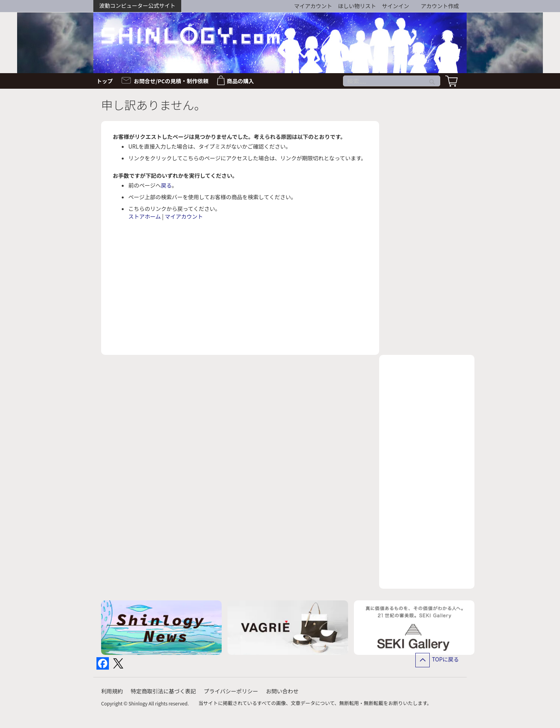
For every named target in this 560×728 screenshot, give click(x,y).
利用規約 (112, 691)
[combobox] (392, 81)
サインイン (395, 6)
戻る (166, 185)
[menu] (280, 81)
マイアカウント (313, 6)
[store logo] (191, 35)
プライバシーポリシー (231, 691)
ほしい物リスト (357, 6)
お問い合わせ (282, 691)
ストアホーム (145, 216)
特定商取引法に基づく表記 (163, 691)
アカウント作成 (440, 6)
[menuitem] (107, 81)
